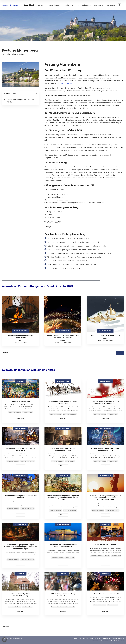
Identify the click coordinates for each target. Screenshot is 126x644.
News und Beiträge (84, 5)
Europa (41, 5)
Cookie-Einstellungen (118, 641)
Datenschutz (110, 5)
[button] (4, 640)
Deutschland (30, 5)
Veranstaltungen (55, 5)
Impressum (98, 5)
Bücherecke (69, 5)
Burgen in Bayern (65, 83)
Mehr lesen (21, 419)
